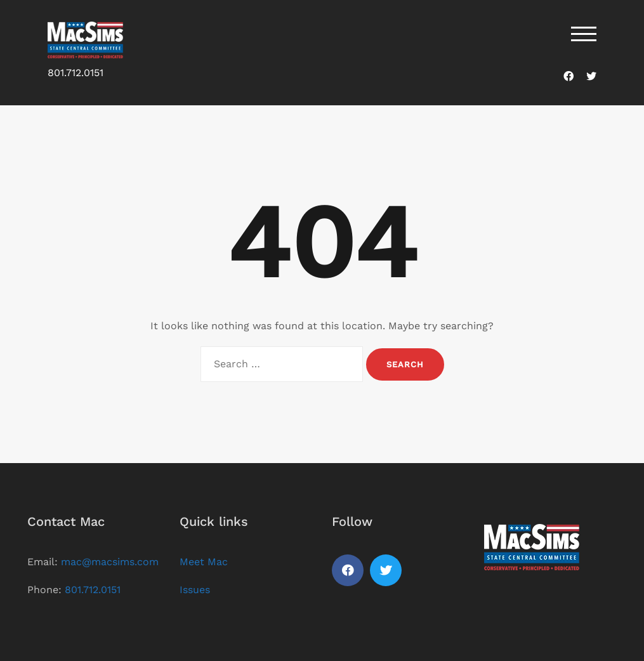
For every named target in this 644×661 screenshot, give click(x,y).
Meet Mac (204, 562)
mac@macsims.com (110, 562)
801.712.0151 (76, 73)
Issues (195, 590)
